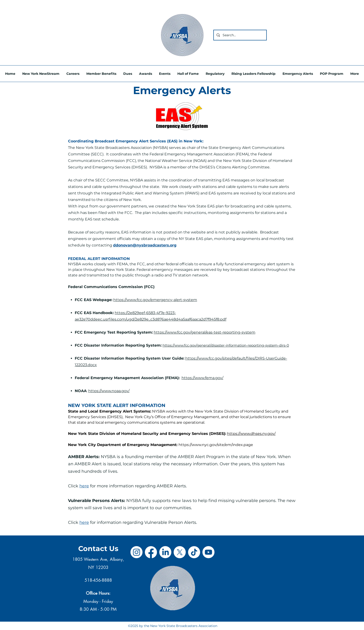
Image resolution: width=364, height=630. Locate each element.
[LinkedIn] (165, 552)
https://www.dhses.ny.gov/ (251, 434)
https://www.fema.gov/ (202, 378)
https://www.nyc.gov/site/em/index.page (216, 445)
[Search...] (240, 35)
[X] (180, 552)
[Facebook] (151, 552)
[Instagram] (136, 552)
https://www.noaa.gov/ (109, 391)
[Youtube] (208, 552)
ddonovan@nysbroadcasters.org (145, 245)
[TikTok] (194, 552)
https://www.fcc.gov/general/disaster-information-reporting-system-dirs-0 (226, 345)
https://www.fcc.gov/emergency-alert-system (155, 300)
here (84, 486)
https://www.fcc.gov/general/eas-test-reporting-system (205, 332)
